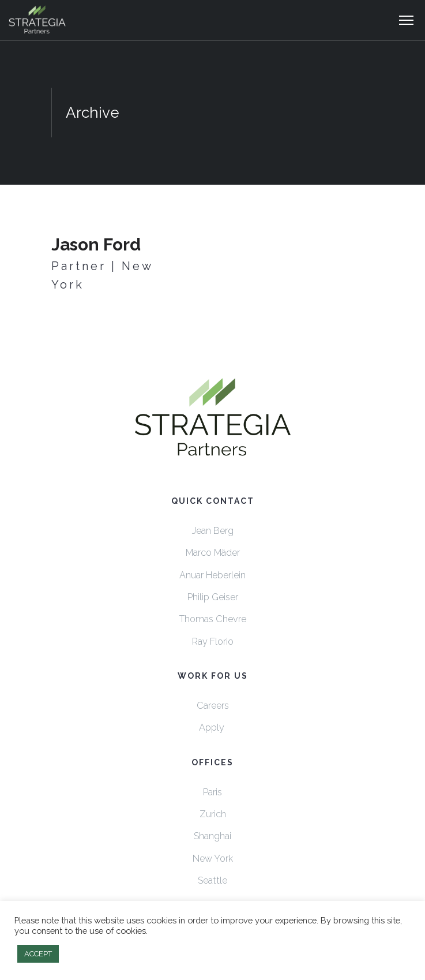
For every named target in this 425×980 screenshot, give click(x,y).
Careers (213, 706)
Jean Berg (213, 531)
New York (213, 859)
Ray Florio (213, 642)
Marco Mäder (213, 553)
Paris (213, 792)
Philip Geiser (213, 597)
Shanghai (213, 836)
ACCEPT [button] (38, 954)
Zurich (213, 814)
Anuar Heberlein (213, 575)
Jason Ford (96, 244)
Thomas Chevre (213, 619)
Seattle (213, 880)
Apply (213, 727)
